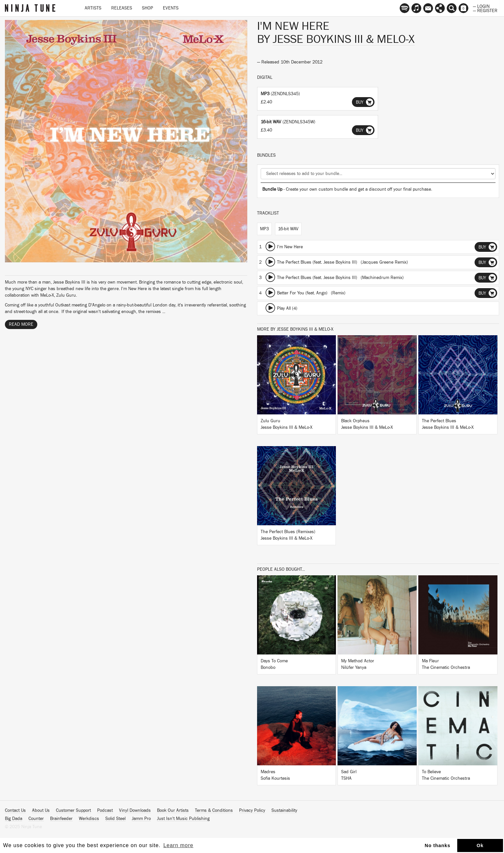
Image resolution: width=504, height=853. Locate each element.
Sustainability (284, 810)
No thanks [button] (438, 845)
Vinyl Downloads (135, 810)
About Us (41, 810)
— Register (485, 10)
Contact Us (15, 810)
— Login (481, 6)
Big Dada (14, 819)
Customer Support (73, 810)
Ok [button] (480, 845)
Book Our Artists (173, 810)
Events (171, 8)
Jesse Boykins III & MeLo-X (344, 39)
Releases (122, 8)
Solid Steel (115, 819)
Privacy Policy (252, 810)
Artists (93, 8)
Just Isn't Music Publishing (183, 819)
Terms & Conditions (214, 810)
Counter (36, 819)
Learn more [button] (178, 845)
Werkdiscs (89, 819)
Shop (148, 8)
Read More (21, 324)
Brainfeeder (61, 819)
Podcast (105, 810)
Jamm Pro (141, 819)
